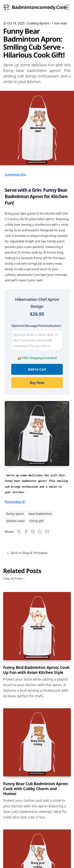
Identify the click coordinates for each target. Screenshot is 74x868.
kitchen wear (16, 521)
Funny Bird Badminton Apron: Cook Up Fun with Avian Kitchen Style (36, 670)
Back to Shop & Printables (27, 553)
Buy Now (37, 383)
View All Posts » (14, 578)
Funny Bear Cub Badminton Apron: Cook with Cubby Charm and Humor (36, 789)
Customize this (15, 174)
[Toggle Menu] (67, 7)
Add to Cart (37, 369)
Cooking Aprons (38, 23)
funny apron (15, 514)
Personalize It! (15, 502)
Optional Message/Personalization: (36, 326)
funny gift (37, 521)
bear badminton (40, 514)
